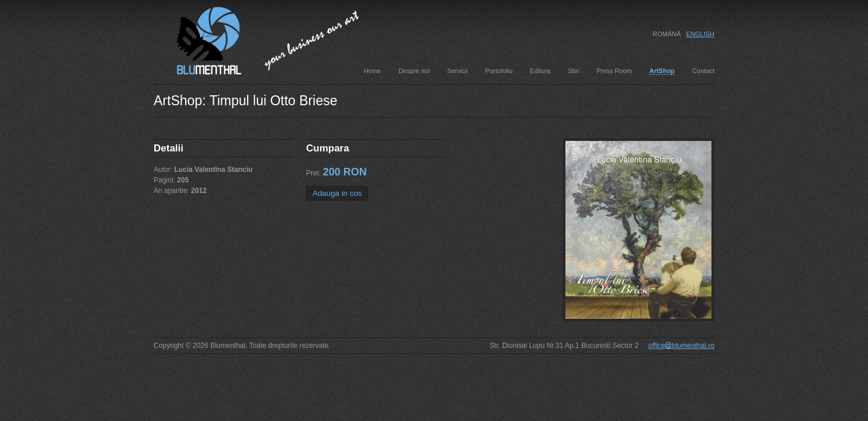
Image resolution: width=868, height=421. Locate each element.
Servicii (457, 71)
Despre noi (414, 71)
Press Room (614, 71)
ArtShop (662, 71)
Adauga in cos (337, 193)
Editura (540, 71)
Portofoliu (499, 71)
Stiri (573, 71)
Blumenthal (197, 39)
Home (372, 71)
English (700, 34)
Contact (703, 71)
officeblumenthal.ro (681, 346)
